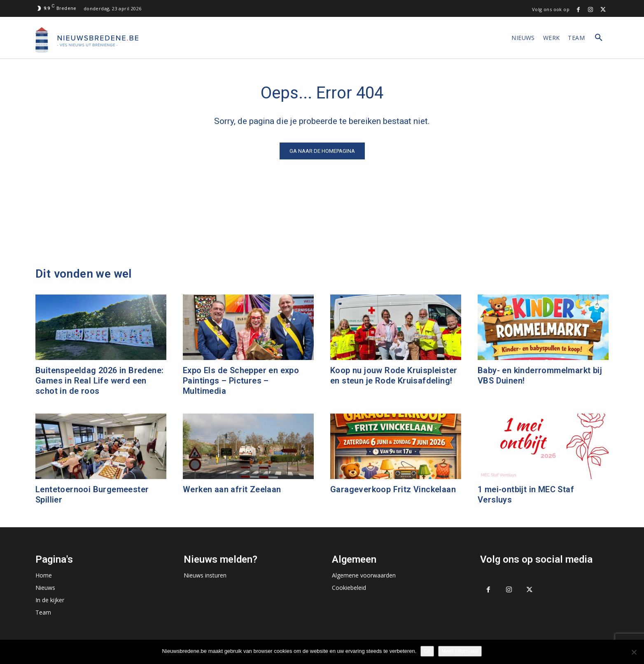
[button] (599, 38)
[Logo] (87, 40)
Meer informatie (460, 651)
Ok (427, 651)
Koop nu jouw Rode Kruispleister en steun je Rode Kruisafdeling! (394, 375)
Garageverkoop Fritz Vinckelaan (393, 489)
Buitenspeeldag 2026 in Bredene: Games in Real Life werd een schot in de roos (99, 381)
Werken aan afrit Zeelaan (232, 489)
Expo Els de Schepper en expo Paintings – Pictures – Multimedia (241, 381)
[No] (634, 652)
